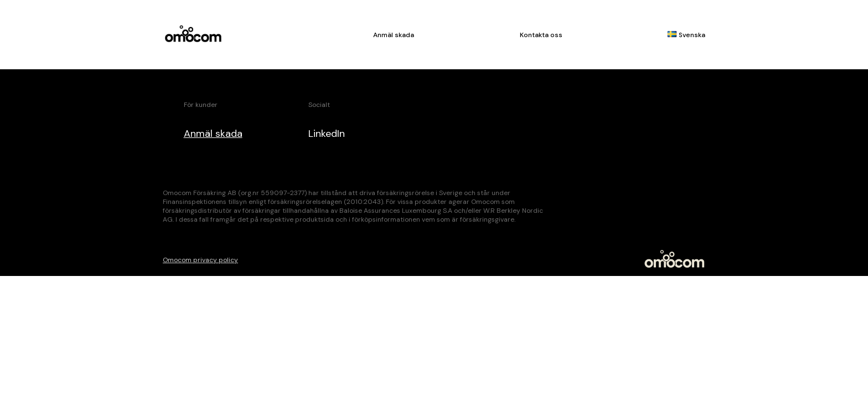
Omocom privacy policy (200, 260)
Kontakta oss (541, 35)
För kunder (201, 105)
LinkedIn (327, 134)
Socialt (319, 105)
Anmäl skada (394, 35)
